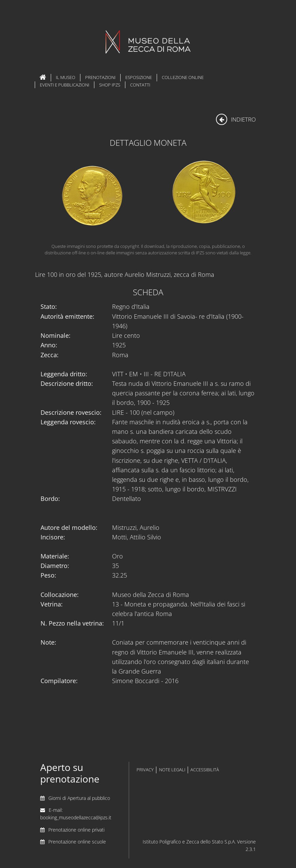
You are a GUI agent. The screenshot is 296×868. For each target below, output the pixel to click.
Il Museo (66, 77)
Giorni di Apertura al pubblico (79, 798)
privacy (145, 770)
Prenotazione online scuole (77, 842)
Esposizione (139, 77)
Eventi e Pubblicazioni (65, 85)
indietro (236, 119)
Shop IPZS (110, 85)
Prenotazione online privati (76, 830)
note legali (172, 770)
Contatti (140, 85)
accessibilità (205, 770)
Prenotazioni (100, 77)
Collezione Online (183, 77)
